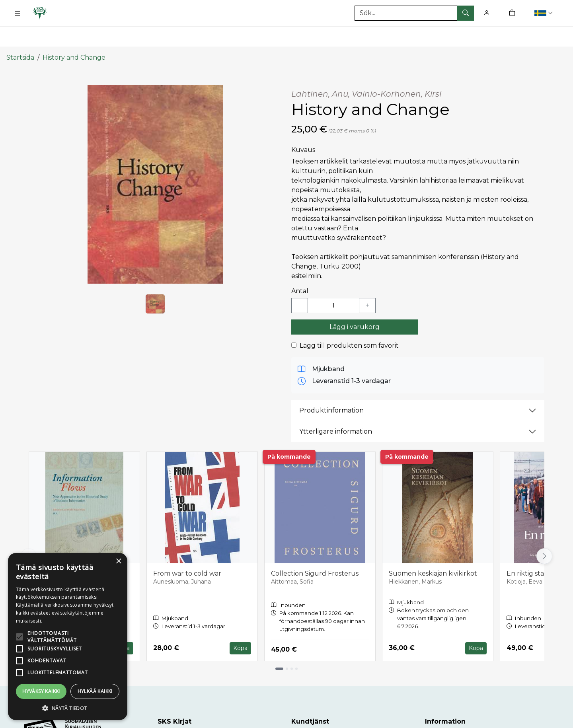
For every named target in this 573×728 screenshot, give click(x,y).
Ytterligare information (336, 407)
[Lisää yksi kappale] (367, 281)
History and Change (74, 33)
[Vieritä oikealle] (544, 532)
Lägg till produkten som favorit (349, 321)
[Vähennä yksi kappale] (300, 281)
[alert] (68, 637)
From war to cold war (187, 549)
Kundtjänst (309, 715)
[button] (545, 13)
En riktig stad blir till (538, 549)
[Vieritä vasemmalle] (29, 532)
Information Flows (64, 549)
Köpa (240, 623)
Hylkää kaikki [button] (95, 691)
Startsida (20, 33)
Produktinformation (331, 386)
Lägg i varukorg (355, 302)
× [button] (118, 562)
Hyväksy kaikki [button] (41, 691)
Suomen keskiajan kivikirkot (433, 549)
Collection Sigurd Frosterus (315, 549)
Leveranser (442, 715)
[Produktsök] (414, 13)
